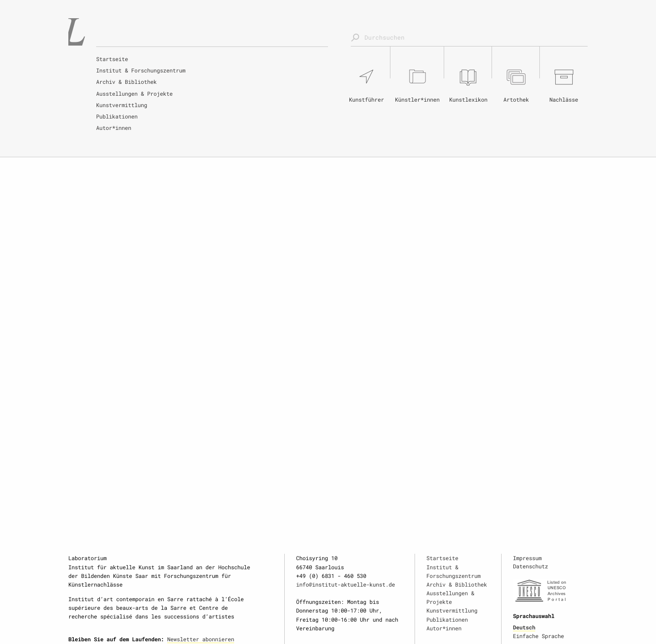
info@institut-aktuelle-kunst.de (346, 584)
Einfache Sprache (538, 636)
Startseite (112, 59)
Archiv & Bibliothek (126, 82)
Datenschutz (530, 566)
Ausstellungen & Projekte (134, 93)
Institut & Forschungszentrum (141, 70)
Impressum (527, 558)
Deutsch (524, 627)
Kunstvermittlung (122, 105)
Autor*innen (114, 128)
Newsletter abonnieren (201, 639)
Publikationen (117, 116)
